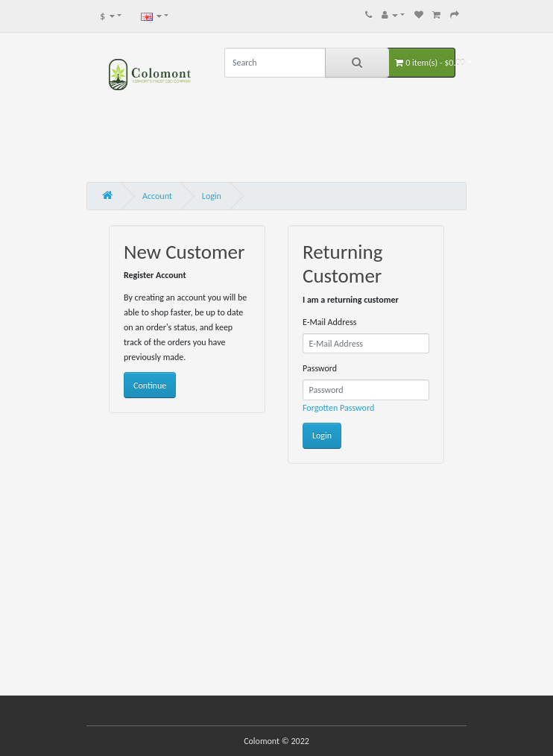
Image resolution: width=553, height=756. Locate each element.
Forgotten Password (338, 408)
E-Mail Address (330, 322)
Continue (150, 385)
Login (212, 196)
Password (320, 368)
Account (157, 196)
